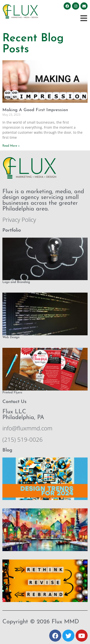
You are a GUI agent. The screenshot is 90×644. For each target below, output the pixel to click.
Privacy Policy (19, 220)
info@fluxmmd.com (27, 428)
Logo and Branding (16, 282)
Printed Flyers (12, 393)
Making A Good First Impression (35, 110)
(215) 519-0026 (23, 439)
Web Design (11, 337)
